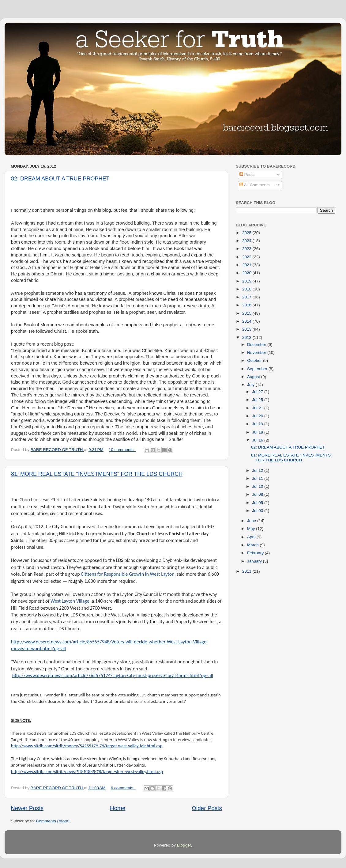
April (252, 537)
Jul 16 (258, 440)
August (254, 377)
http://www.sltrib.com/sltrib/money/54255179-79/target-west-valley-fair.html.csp (87, 746)
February (256, 553)
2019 (247, 281)
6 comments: (123, 788)
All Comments (255, 185)
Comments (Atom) (53, 821)
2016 (247, 305)
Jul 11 (258, 478)
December (257, 345)
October (255, 360)
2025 (247, 233)
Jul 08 (258, 494)
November (257, 353)
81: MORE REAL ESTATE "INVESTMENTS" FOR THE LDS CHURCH (97, 474)
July (251, 385)
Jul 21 (258, 408)
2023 (247, 249)
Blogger (184, 845)
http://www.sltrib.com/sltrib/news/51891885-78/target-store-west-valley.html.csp (87, 771)
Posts (247, 174)
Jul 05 (258, 503)
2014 (247, 321)
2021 (247, 265)
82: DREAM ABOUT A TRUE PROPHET (60, 179)
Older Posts (207, 808)
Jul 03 (258, 511)
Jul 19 (258, 424)
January (255, 561)
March (253, 545)
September (258, 369)
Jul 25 (258, 400)
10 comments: (122, 450)
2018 (247, 289)
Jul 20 (258, 416)
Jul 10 (258, 486)
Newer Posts (27, 808)
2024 (247, 241)
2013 (247, 329)
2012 (247, 337)
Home (118, 808)
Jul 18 (258, 432)
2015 (247, 313)
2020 (247, 273)
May (252, 529)
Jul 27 (258, 392)
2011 (247, 571)
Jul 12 (258, 470)
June (252, 521)
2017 (247, 297)
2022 (247, 257)
